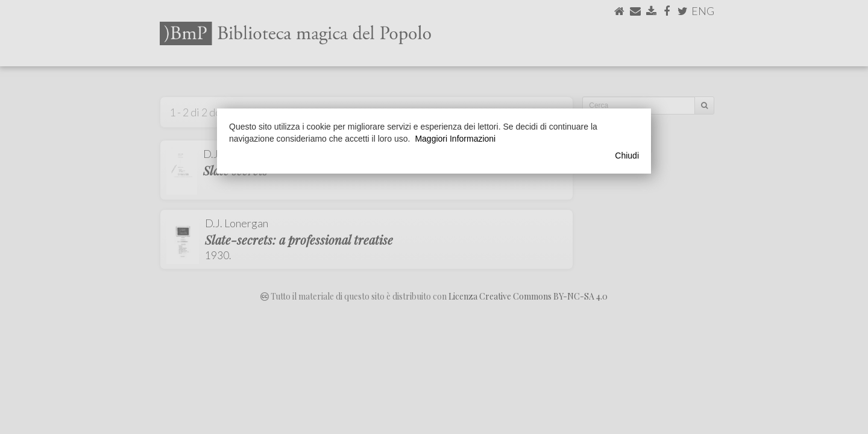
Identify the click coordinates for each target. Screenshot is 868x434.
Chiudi (627, 156)
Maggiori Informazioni (455, 139)
